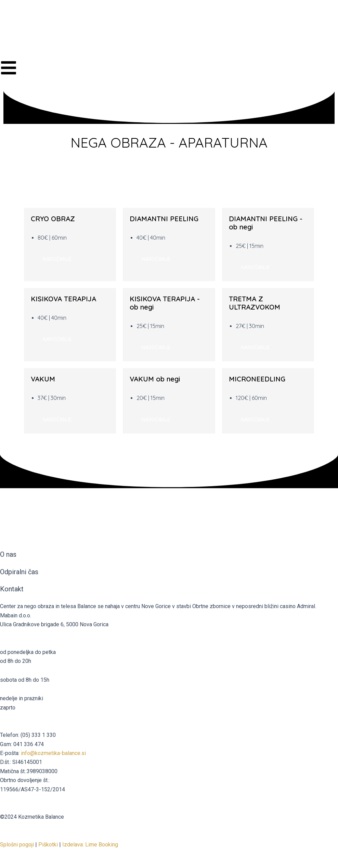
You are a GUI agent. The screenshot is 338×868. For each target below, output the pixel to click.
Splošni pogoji (17, 845)
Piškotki (48, 845)
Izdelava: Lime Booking (90, 845)
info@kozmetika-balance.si (53, 753)
